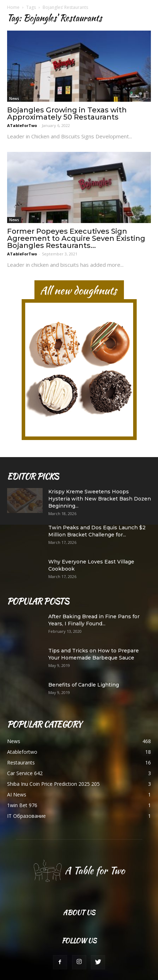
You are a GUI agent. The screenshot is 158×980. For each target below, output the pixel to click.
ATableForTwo (22, 125)
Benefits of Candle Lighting (84, 685)
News (14, 99)
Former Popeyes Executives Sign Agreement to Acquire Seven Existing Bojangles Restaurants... (76, 238)
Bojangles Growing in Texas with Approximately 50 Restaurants (67, 113)
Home (13, 7)
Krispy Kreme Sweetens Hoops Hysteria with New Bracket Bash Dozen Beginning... (100, 499)
